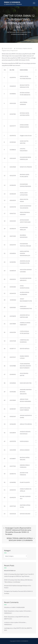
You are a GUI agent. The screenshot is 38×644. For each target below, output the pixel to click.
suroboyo (7, 622)
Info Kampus (19, 48)
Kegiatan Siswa (6, 50)
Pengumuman (14, 50)
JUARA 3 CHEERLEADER (18, 607)
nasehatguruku (8, 628)
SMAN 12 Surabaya (12, 2)
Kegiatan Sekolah (27, 48)
